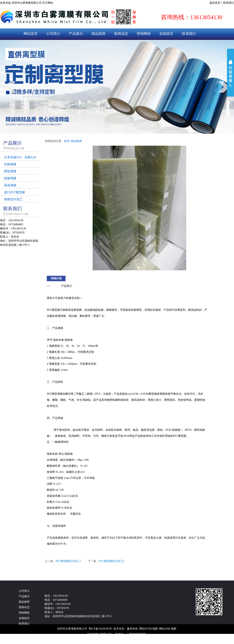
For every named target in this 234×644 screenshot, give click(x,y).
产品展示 (76, 34)
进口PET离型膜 (14, 192)
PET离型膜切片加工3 (112, 561)
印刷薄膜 (10, 164)
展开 (230, 73)
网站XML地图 (168, 629)
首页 (67, 141)
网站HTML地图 (149, 629)
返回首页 (215, 3)
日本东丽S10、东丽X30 (20, 157)
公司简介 (53, 34)
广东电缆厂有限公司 (99, 634)
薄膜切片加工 (13, 199)
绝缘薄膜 (10, 178)
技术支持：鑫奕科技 (126, 629)
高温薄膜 (10, 185)
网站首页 (31, 34)
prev (10, 87)
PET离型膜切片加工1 (68, 561)
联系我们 (229, 3)
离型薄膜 (10, 171)
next (224, 87)
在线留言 (166, 34)
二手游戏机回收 (136, 634)
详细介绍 (56, 278)
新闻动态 (121, 34)
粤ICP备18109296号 (100, 629)
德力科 (119, 634)
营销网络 (144, 34)
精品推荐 (98, 34)
